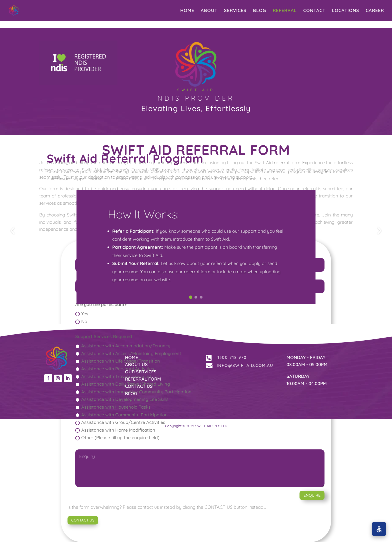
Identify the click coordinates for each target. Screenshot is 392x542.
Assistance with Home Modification (115, 430)
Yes (82, 314)
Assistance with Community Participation (121, 415)
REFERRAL (285, 11)
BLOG (260, 11)
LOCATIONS (346, 11)
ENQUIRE (312, 495)
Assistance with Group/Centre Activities (120, 422)
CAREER (375, 11)
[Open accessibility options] (379, 529)
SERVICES (235, 11)
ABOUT (209, 11)
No (81, 321)
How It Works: (143, 220)
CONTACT (314, 11)
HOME (187, 11)
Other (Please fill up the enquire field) (117, 438)
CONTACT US (83, 520)
